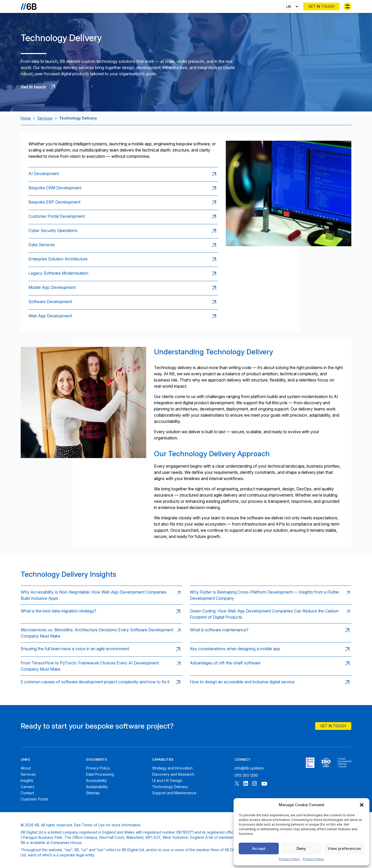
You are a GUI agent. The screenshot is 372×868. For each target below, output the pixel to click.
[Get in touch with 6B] (131, 87)
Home (26, 118)
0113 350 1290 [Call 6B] (246, 775)
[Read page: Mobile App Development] (123, 288)
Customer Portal (34, 799)
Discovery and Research (173, 774)
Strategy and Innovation (172, 768)
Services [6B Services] (28, 774)
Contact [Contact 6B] (27, 793)
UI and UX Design (167, 780)
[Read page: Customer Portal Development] (123, 217)
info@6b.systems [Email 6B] (249, 768)
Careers (28, 787)
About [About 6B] (26, 768)
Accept (259, 848)
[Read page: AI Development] (123, 174)
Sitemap (93, 793)
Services (45, 118)
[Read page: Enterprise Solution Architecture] (123, 260)
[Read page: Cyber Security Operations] (123, 231)
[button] (362, 805)
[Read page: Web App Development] (123, 316)
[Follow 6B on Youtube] (264, 784)
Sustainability (97, 787)
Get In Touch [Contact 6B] (321, 6)
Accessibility (96, 780)
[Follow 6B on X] (237, 784)
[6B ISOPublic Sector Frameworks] (344, 763)
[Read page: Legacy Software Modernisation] (123, 274)
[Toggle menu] (347, 6)
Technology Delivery (170, 787)
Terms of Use (93, 825)
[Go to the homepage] (29, 6)
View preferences (344, 848)
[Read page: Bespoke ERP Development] (123, 203)
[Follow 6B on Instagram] (254, 784)
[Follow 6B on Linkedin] (246, 784)
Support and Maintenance (174, 793)
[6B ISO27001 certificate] (326, 763)
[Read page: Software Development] (123, 302)
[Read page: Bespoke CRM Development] (123, 188)
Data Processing (100, 774)
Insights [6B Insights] (27, 780)
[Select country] (292, 6)
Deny (301, 848)
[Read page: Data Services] (123, 245)
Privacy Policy (290, 859)
